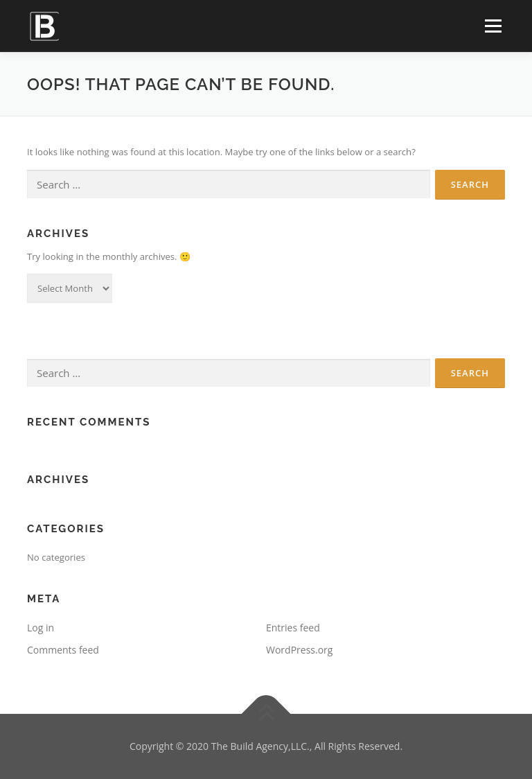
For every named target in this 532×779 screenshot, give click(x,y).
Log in (41, 628)
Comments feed (63, 650)
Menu (493, 26)
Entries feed (293, 628)
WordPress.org (299, 650)
